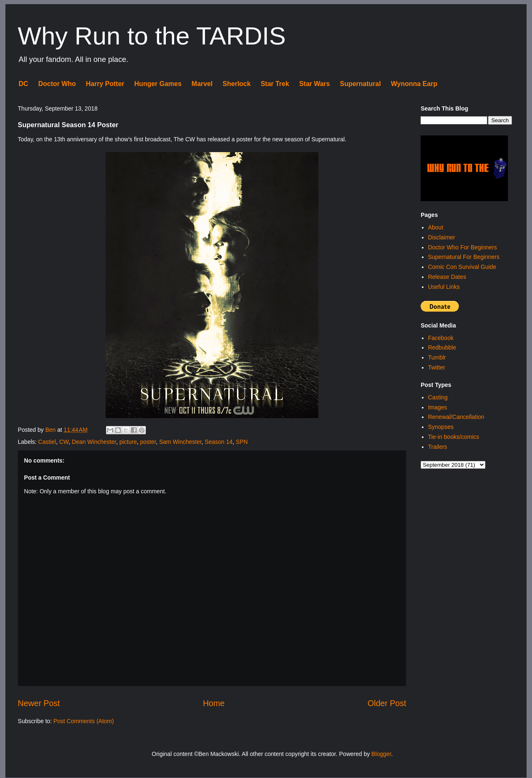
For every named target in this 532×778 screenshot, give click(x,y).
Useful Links (444, 287)
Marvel (202, 84)
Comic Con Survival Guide (462, 267)
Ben (51, 430)
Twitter (437, 367)
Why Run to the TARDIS (152, 36)
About (436, 227)
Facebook (441, 338)
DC (23, 84)
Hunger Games (158, 84)
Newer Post (39, 703)
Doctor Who (57, 84)
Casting (438, 397)
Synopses (441, 427)
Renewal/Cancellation (456, 417)
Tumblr (437, 357)
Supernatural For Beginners (464, 257)
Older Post (387, 703)
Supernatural (361, 84)
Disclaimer (442, 237)
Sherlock (237, 84)
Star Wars (315, 84)
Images (438, 407)
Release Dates (447, 277)
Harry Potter (105, 84)
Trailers (438, 447)
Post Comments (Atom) (83, 721)
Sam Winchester (180, 442)
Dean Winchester (94, 442)
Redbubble (442, 347)
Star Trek (275, 84)
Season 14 (219, 442)
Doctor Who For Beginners (463, 247)
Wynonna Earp (414, 84)
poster (148, 442)
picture (128, 442)
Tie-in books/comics (454, 437)
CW (64, 442)
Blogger (381, 754)
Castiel (47, 442)
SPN (242, 442)
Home (214, 703)
